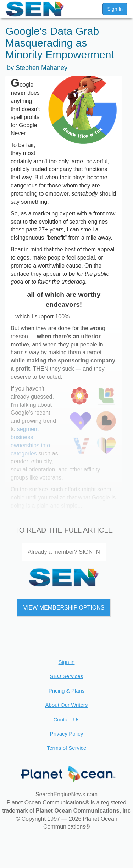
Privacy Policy (66, 734)
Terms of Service (67, 748)
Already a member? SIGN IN (64, 552)
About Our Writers (67, 705)
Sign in (67, 662)
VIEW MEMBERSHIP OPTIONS (64, 608)
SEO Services (66, 676)
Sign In (115, 9)
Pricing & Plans (67, 691)
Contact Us (66, 719)
